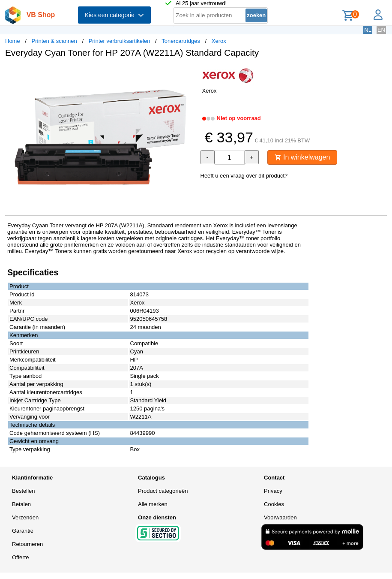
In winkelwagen (302, 157)
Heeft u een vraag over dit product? (244, 176)
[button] (189, 73)
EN (381, 30)
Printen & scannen (54, 41)
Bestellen (23, 491)
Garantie (23, 531)
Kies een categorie (114, 15)
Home (13, 41)
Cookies (274, 504)
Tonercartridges (181, 41)
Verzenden (25, 517)
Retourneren (27, 544)
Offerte (21, 557)
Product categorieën (163, 491)
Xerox (219, 41)
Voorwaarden (280, 517)
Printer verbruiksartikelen (120, 41)
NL (368, 30)
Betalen (21, 504)
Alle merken (153, 504)
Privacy (273, 491)
